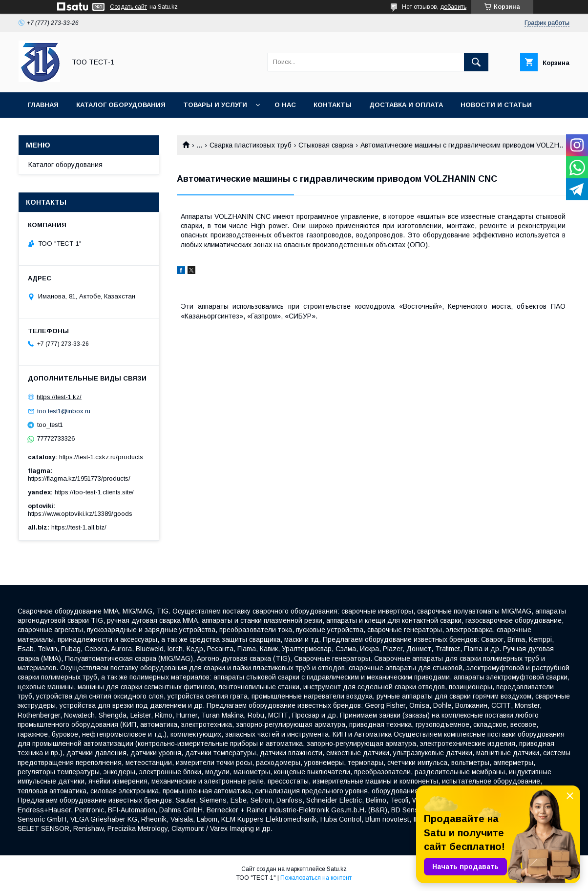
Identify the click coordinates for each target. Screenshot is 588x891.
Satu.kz (337, 869)
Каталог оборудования (121, 105)
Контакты (333, 105)
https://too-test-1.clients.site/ (94, 492)
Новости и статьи (496, 105)
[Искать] (476, 62)
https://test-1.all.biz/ (79, 527)
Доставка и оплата (406, 105)
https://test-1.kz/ (59, 397)
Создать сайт (128, 7)
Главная (43, 105)
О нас (285, 105)
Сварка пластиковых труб (251, 145)
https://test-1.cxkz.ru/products (101, 457)
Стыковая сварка (326, 145)
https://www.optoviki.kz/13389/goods (80, 514)
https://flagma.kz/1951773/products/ (79, 478)
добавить (453, 7)
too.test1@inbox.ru (64, 411)
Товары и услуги (215, 105)
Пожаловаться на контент (316, 878)
